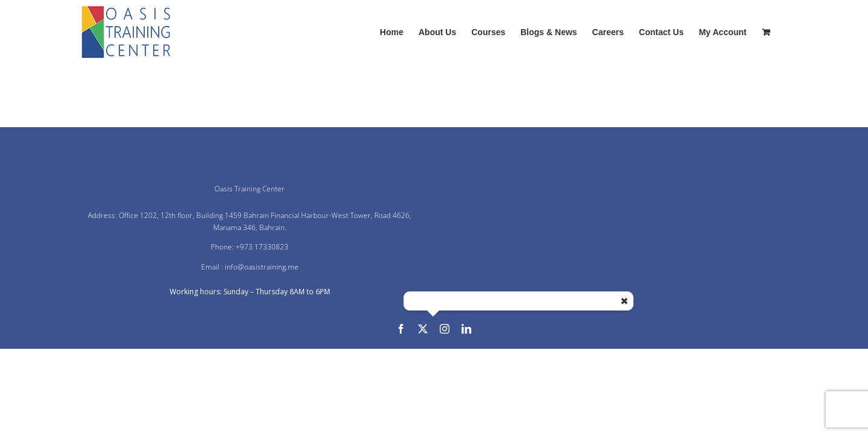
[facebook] (401, 329)
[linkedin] (466, 329)
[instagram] (445, 329)
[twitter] (423, 329)
